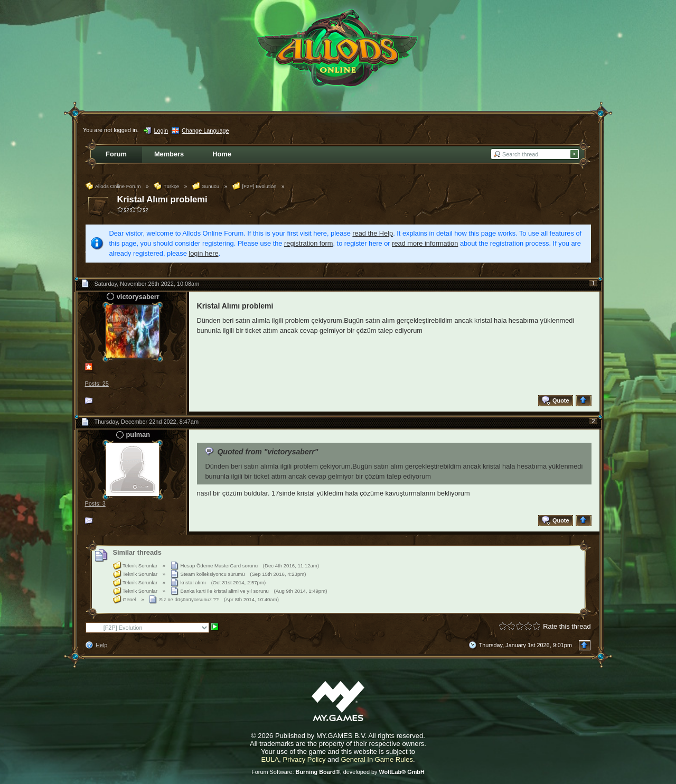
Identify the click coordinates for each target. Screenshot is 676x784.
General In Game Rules (377, 759)
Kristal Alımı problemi (162, 199)
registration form (308, 243)
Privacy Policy (304, 759)
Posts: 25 (97, 384)
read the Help (373, 233)
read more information (425, 243)
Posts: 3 (95, 503)
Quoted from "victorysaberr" (267, 452)
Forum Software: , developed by (338, 772)
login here (203, 253)
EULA (270, 759)
